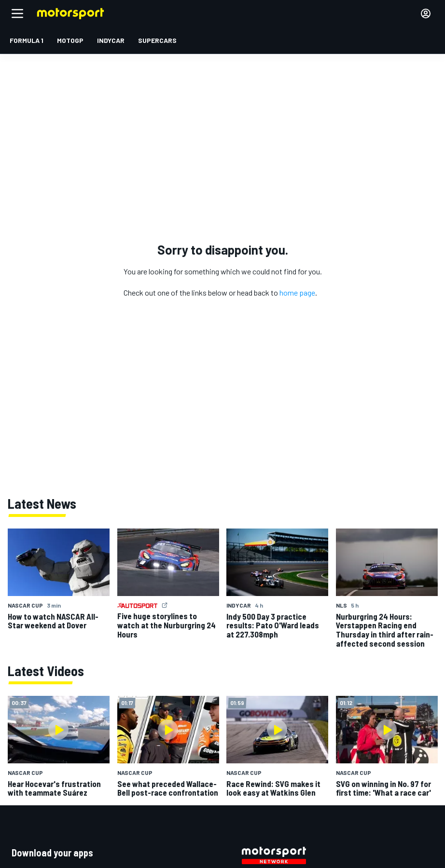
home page (297, 292)
